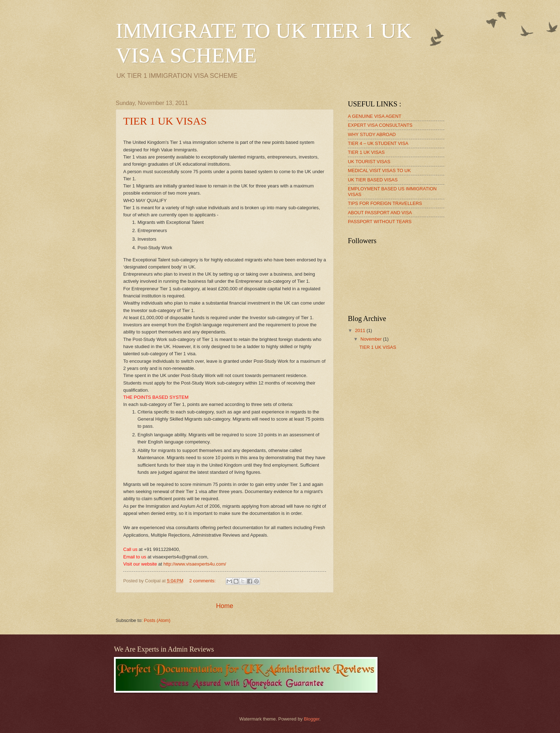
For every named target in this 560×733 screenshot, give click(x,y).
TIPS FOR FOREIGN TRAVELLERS (385, 203)
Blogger (312, 719)
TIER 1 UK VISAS (165, 121)
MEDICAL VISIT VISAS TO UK (379, 170)
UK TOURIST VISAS (369, 162)
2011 (361, 330)
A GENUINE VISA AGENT (375, 116)
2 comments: (203, 581)
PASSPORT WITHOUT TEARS (380, 222)
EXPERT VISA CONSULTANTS (380, 125)
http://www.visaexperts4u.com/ (195, 564)
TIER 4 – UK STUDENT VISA (378, 143)
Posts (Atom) (157, 620)
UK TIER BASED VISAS (373, 180)
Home (225, 606)
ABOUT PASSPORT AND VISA (380, 213)
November (372, 339)
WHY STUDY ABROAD (372, 134)
